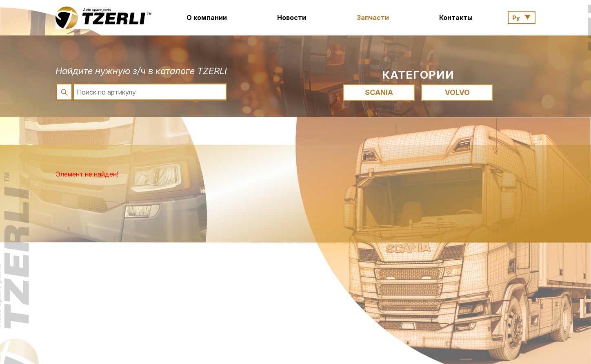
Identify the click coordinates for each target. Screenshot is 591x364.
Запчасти (373, 18)
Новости (292, 18)
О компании (207, 18)
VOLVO (457, 92)
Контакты (456, 18)
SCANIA (379, 92)
